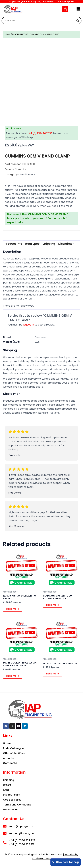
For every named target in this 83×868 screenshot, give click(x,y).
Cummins (40, 337)
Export (7, 785)
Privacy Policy (11, 795)
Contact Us (10, 763)
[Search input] (40, 21)
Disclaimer (66, 244)
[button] (78, 9)
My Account (10, 810)
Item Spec (32, 244)
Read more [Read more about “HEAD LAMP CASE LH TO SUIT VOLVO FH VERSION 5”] (53, 605)
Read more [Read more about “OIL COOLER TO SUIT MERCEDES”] (53, 674)
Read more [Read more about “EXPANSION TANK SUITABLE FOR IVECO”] (13, 609)
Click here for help (65, 862)
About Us (9, 758)
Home (8, 34)
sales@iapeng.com (21, 826)
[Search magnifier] (78, 21)
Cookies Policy (12, 800)
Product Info (13, 244)
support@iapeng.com (23, 833)
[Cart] (65, 9)
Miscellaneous (20, 34)
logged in (28, 325)
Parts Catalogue (13, 748)
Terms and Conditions (17, 805)
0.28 (37, 342)
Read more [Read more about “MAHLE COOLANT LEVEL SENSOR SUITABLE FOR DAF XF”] (13, 676)
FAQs (6, 790)
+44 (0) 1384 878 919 (22, 844)
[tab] (13, 244)
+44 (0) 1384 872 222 (40, 133)
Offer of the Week (14, 753)
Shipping (49, 244)
